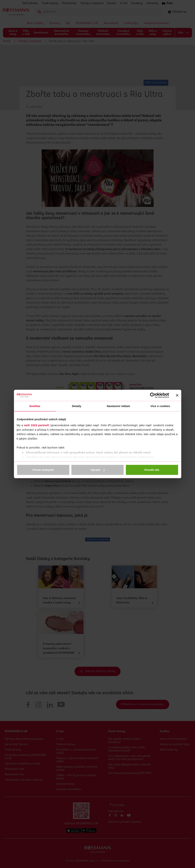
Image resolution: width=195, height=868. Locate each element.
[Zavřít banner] (177, 395)
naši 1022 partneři (37, 425)
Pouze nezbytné (43, 470)
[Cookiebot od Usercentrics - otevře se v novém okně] (153, 395)
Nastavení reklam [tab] (118, 406)
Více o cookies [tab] (160, 406)
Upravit (98, 470)
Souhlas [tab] (35, 406)
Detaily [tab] (77, 406)
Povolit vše (152, 470)
